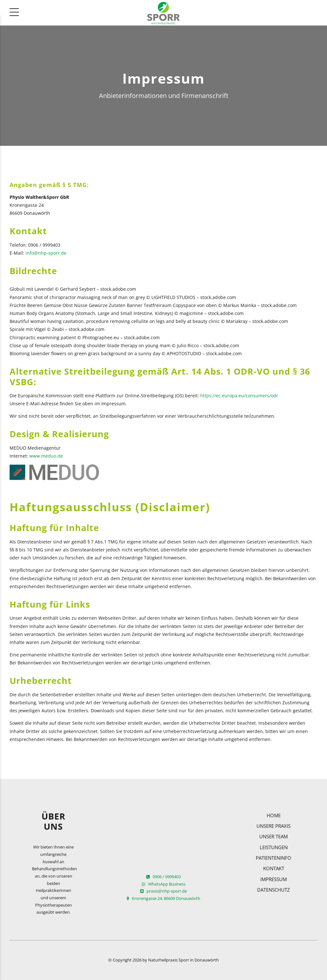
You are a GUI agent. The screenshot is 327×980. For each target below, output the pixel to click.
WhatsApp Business (164, 884)
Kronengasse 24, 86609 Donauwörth (163, 898)
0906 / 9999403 (163, 877)
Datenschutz (274, 890)
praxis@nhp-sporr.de (163, 891)
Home (274, 815)
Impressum (274, 879)
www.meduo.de (46, 456)
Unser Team (274, 836)
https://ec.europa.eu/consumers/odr (239, 396)
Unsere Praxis (274, 826)
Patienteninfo (274, 858)
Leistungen (274, 847)
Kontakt (274, 868)
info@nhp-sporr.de (46, 253)
